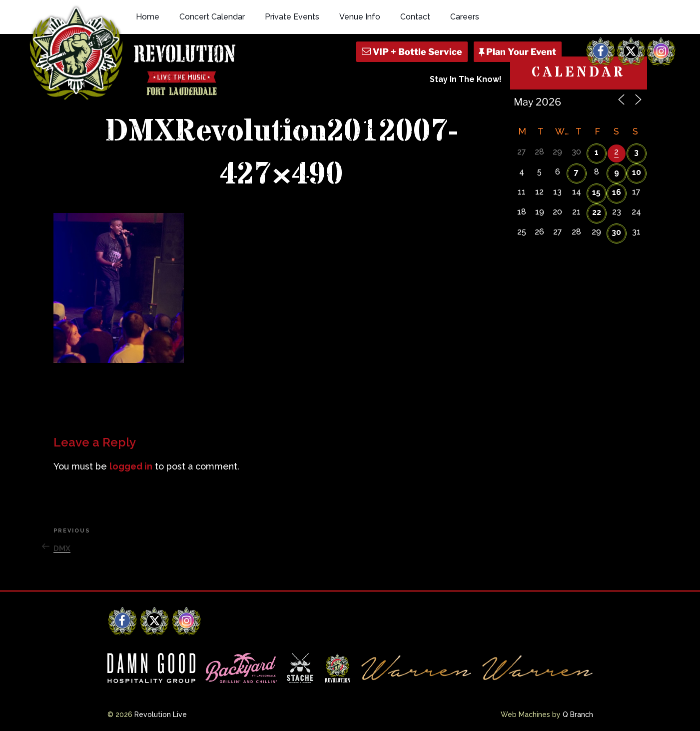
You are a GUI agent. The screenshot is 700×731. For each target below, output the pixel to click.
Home (148, 17)
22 (597, 212)
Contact (415, 17)
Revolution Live (161, 714)
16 (617, 192)
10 (637, 172)
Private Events (292, 17)
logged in (131, 466)
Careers (465, 17)
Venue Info (360, 17)
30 (616, 232)
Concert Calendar (212, 17)
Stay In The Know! (466, 79)
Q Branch (578, 714)
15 (596, 192)
